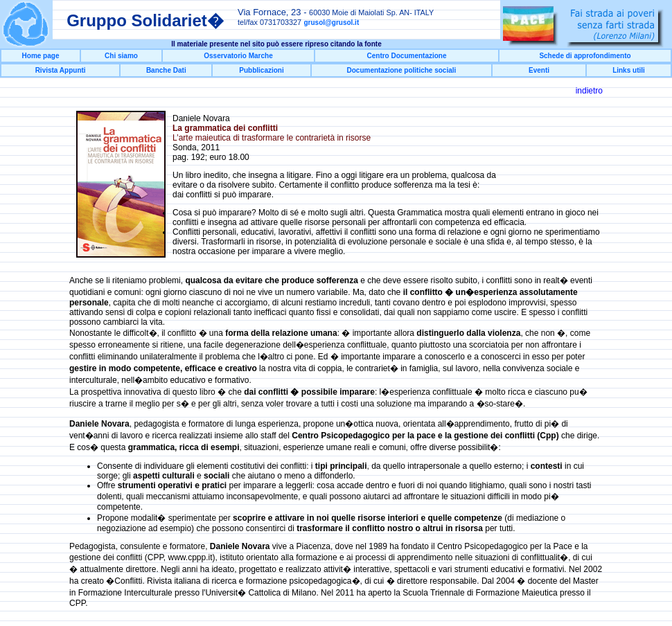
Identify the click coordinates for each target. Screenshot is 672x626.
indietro (589, 91)
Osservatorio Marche (238, 56)
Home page (41, 56)
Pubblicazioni (261, 70)
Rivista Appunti (61, 70)
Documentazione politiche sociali (402, 70)
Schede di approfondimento (585, 56)
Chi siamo (121, 56)
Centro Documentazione (406, 56)
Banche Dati (166, 70)
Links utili (629, 70)
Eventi (539, 70)
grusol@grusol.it (331, 23)
